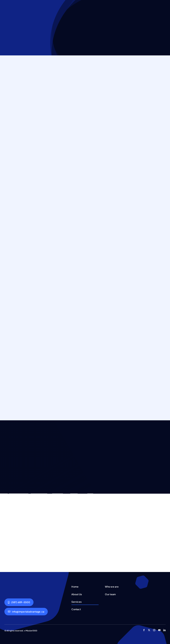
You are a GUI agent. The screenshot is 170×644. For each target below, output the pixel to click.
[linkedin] (164, 630)
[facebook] (144, 630)
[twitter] (149, 630)
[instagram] (154, 630)
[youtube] (159, 630)
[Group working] (14, 585)
